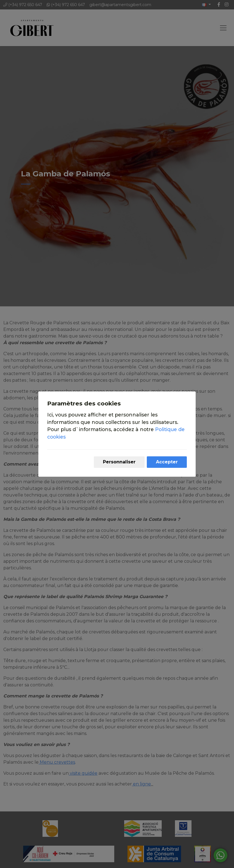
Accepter (167, 462)
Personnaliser (119, 462)
